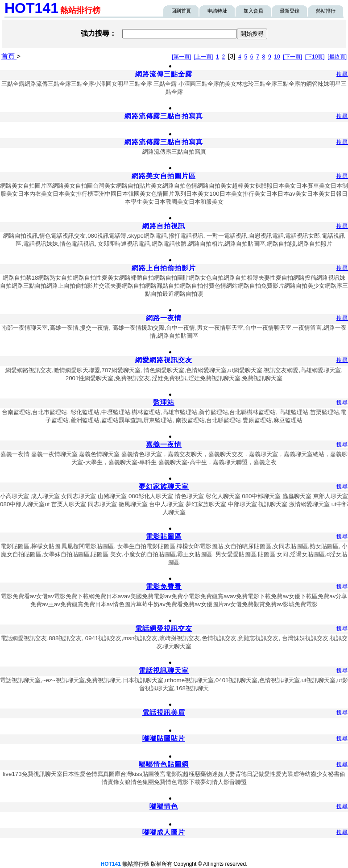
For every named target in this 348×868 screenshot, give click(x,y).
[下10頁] (315, 57)
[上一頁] (204, 57)
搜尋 (342, 74)
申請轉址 (217, 11)
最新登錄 (290, 11)
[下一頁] (292, 57)
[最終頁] (337, 57)
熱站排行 (326, 11)
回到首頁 (181, 11)
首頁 (9, 56)
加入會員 (253, 11)
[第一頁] (181, 57)
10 (277, 57)
